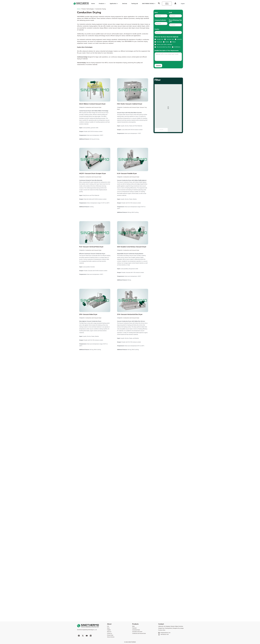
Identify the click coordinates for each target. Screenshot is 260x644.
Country (157, 29)
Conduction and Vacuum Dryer (94, 107)
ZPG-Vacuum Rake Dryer (88, 314)
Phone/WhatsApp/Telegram (175, 21)
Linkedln (179, 39)
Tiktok (174, 42)
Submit (158, 66)
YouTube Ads (170, 39)
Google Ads (160, 39)
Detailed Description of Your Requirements (167, 51)
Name (157, 13)
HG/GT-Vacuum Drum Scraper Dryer (93, 173)
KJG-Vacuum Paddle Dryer (127, 173)
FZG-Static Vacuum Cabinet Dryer (130, 104)
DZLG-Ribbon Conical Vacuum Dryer (92, 104)
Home (79, 9)
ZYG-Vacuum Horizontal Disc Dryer (130, 314)
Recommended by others (164, 47)
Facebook (159, 42)
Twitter (167, 42)
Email (171, 13)
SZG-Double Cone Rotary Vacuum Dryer (132, 247)
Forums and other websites (164, 45)
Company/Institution (161, 20)
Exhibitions (177, 47)
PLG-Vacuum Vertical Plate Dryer (91, 247)
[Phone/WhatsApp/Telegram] (175, 25)
